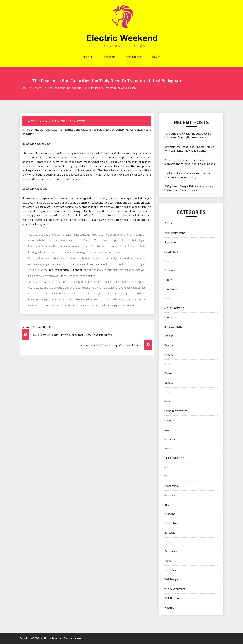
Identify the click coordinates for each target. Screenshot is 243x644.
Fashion (169, 336)
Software (170, 533)
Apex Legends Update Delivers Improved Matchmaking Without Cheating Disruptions (190, 162)
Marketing (170, 439)
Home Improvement (176, 411)
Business (170, 270)
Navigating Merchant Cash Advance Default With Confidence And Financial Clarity (189, 149)
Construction (172, 289)
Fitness (169, 355)
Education (170, 317)
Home (168, 402)
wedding (169, 608)
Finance (169, 345)
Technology (134, 57)
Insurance (170, 420)
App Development (175, 233)
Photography (172, 486)
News (168, 448)
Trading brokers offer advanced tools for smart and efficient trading (188, 175)
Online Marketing (174, 458)
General (88, 57)
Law (167, 430)
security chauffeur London (66, 270)
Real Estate (171, 495)
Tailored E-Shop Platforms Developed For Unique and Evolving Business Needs (188, 135)
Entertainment (173, 327)
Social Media (171, 523)
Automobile (171, 252)
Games (156, 57)
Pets (167, 476)
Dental (168, 299)
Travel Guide (171, 570)
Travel (168, 561)
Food (167, 364)
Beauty (169, 261)
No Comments (79, 121)
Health (168, 392)
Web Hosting (172, 598)
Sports (168, 542)
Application (171, 242)
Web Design (171, 580)
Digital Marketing (174, 308)
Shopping (110, 57)
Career (168, 280)
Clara (32, 121)
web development (175, 589)
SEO (167, 505)
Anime (168, 224)
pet (166, 467)
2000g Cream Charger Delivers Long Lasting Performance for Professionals (189, 188)
